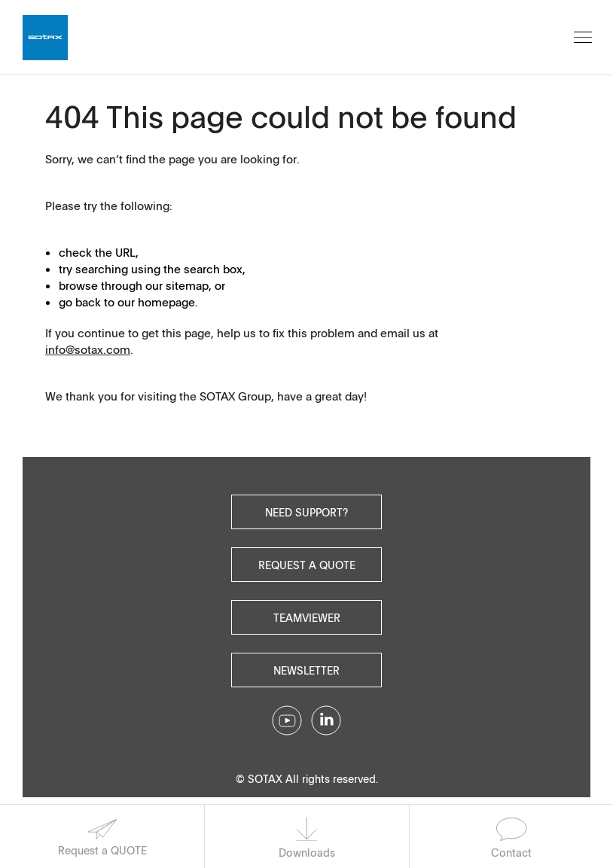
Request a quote (307, 565)
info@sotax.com (88, 349)
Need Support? (306, 512)
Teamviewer (307, 617)
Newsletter (306, 670)
